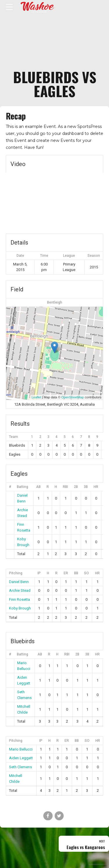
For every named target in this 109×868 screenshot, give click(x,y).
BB (76, 573)
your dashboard (68, 133)
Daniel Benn (19, 582)
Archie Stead (20, 590)
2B (76, 487)
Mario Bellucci (21, 749)
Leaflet (36, 397)
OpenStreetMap (73, 397)
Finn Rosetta (19, 599)
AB (38, 487)
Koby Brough (20, 608)
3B (86, 487)
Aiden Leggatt (21, 758)
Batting (23, 487)
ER (66, 573)
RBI (65, 487)
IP (39, 573)
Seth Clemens (20, 767)
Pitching (16, 573)
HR (96, 487)
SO (86, 573)
